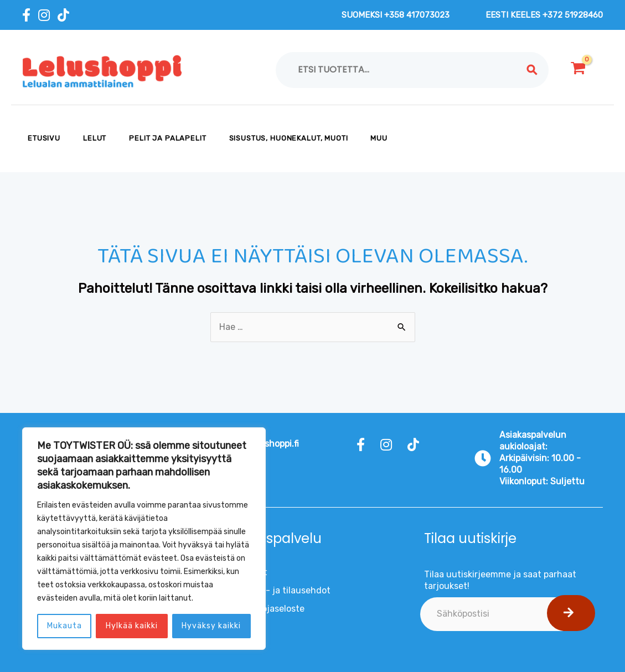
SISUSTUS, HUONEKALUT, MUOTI (289, 138)
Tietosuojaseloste (267, 609)
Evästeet (249, 572)
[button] (571, 613)
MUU (379, 138)
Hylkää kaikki (132, 626)
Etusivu (44, 138)
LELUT (95, 138)
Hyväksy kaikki (211, 626)
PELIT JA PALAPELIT (167, 138)
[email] (505, 614)
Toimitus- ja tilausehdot (280, 590)
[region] (144, 539)
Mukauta (64, 626)
